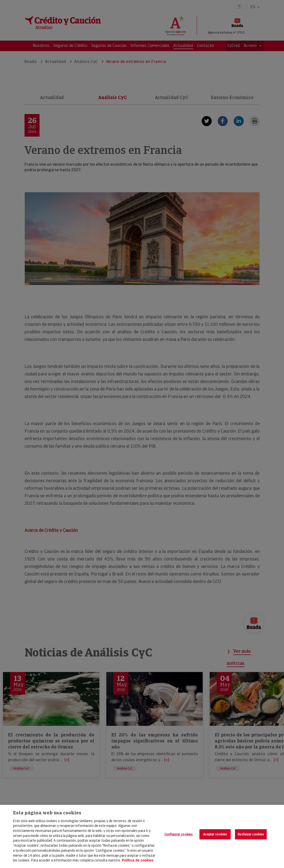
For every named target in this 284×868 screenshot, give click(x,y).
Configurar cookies (179, 834)
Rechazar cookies (251, 834)
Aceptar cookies (215, 834)
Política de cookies (138, 860)
